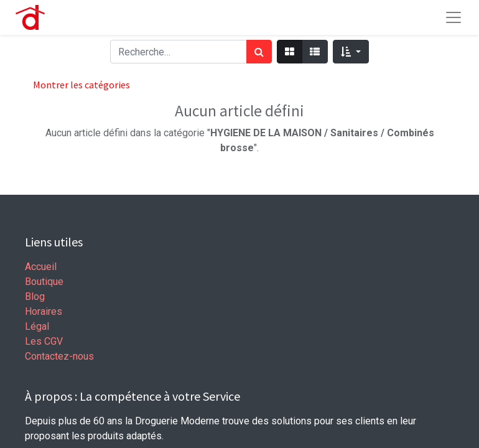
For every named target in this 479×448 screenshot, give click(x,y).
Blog (35, 296)
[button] (351, 52)
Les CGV (44, 341)
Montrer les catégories (81, 85)
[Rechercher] (259, 52)
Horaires (44, 311)
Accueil (41, 267)
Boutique (44, 282)
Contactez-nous (59, 356)
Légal (37, 326)
